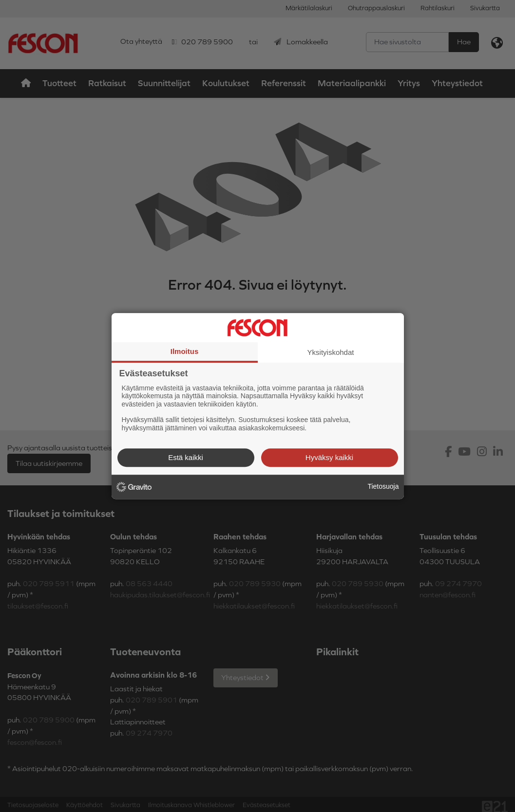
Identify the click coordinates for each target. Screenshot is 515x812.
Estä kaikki (186, 457)
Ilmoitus (185, 351)
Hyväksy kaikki (329, 457)
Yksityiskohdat (331, 352)
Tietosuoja (383, 486)
